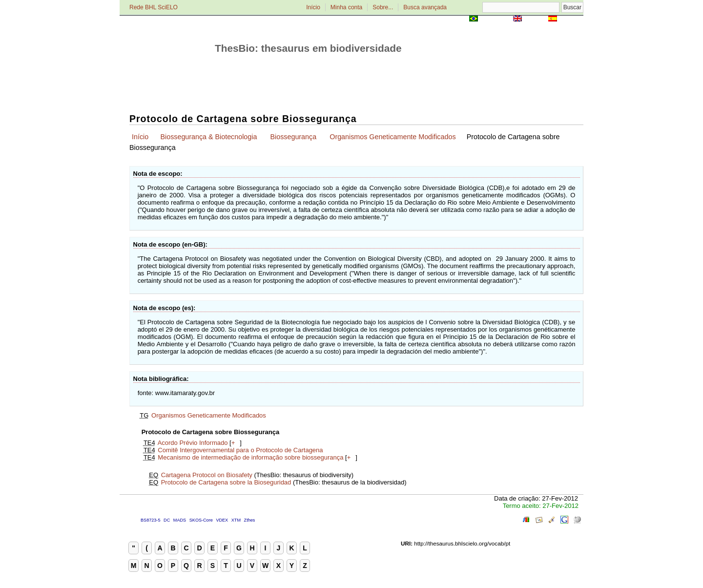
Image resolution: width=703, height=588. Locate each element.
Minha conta (346, 7)
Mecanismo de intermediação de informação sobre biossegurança (250, 457)
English (535, 19)
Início (313, 7)
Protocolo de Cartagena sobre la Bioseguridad (226, 482)
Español (571, 19)
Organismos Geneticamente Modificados (393, 137)
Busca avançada (425, 7)
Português (496, 19)
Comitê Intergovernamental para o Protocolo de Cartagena (240, 450)
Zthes (250, 520)
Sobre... (383, 7)
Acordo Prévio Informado (193, 443)
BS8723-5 (150, 520)
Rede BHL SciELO (154, 7)
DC (167, 520)
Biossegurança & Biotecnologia (208, 137)
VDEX (222, 520)
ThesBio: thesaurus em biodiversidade (308, 48)
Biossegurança (294, 137)
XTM (236, 520)
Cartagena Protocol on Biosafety (207, 475)
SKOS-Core (201, 520)
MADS (180, 520)
